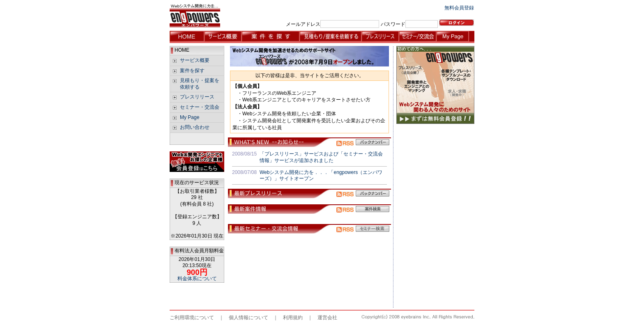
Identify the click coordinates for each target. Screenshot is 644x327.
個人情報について (248, 318)
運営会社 (327, 318)
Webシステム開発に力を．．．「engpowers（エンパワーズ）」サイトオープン (321, 176)
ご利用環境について (192, 318)
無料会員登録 (459, 8)
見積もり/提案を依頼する (330, 37)
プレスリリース (380, 37)
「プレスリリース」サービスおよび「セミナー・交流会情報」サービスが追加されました (321, 157)
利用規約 (293, 318)
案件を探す (270, 37)
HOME (187, 37)
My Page (455, 37)
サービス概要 (223, 37)
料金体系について (197, 279)
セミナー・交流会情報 (417, 37)
